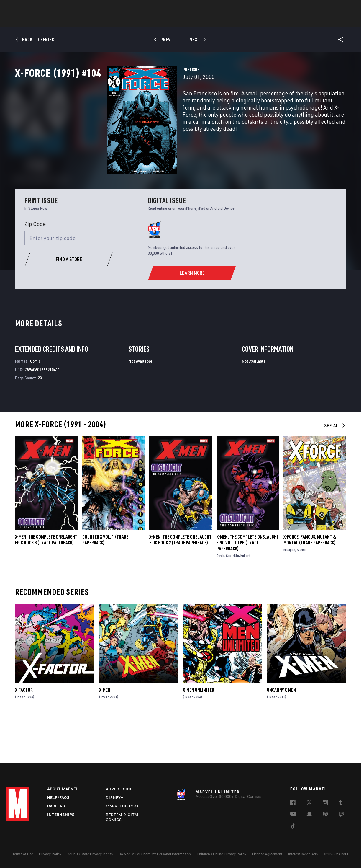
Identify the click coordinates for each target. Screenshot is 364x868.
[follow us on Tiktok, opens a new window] (293, 827)
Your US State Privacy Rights (90, 854)
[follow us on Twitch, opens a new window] (342, 815)
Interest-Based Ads (303, 854)
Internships (61, 815)
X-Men (105, 732)
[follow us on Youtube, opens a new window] (293, 814)
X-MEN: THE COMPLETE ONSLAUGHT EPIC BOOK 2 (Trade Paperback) (180, 582)
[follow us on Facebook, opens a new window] (293, 803)
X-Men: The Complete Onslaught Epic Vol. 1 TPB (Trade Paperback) (248, 585)
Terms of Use (23, 854)
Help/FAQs (58, 798)
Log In (28, 8)
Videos (246, 21)
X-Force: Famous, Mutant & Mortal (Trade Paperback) (310, 582)
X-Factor (24, 732)
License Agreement (267, 854)
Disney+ (115, 798)
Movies (172, 21)
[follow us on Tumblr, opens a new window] (341, 803)
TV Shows (198, 21)
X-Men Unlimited (199, 732)
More (268, 21)
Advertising (119, 789)
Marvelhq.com (122, 806)
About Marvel (63, 789)
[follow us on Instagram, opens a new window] (325, 803)
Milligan (289, 592)
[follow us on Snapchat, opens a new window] (309, 815)
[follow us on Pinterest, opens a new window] (325, 815)
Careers (56, 806)
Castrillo (232, 598)
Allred (301, 592)
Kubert (245, 598)
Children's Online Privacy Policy (222, 854)
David (220, 598)
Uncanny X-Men (281, 732)
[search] (348, 8)
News (93, 21)
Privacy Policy (50, 854)
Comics (115, 21)
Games (224, 21)
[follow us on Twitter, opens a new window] (309, 803)
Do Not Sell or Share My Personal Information (155, 854)
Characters (144, 21)
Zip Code (35, 266)
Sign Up (47, 8)
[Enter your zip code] (69, 280)
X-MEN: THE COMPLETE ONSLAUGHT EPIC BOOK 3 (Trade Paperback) (46, 582)
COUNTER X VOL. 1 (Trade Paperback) (105, 582)
